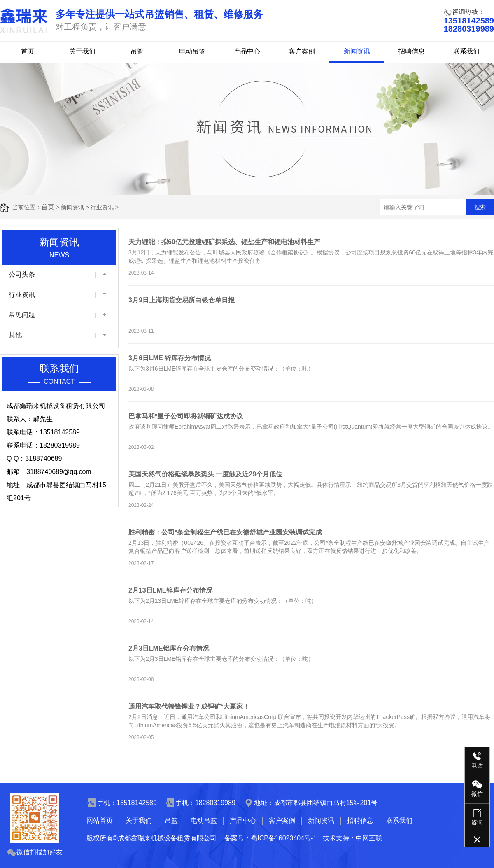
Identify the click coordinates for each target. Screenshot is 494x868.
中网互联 (369, 838)
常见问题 (22, 315)
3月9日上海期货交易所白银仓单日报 (182, 300)
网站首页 (100, 820)
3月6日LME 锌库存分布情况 (170, 358)
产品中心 (247, 51)
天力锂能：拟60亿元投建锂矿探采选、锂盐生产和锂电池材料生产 (224, 242)
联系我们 (466, 51)
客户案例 (302, 51)
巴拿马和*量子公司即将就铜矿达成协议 (186, 416)
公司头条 (22, 274)
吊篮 (137, 51)
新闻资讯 (357, 51)
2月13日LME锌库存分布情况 (170, 590)
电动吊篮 (192, 51)
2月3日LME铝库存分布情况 (169, 648)
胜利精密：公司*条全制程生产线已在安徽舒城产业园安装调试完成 (225, 532)
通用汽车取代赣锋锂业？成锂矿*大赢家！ (189, 706)
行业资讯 (102, 207)
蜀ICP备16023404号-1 (284, 838)
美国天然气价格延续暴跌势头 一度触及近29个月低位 (205, 474)
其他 (15, 335)
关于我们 (82, 51)
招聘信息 (412, 51)
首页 (28, 51)
